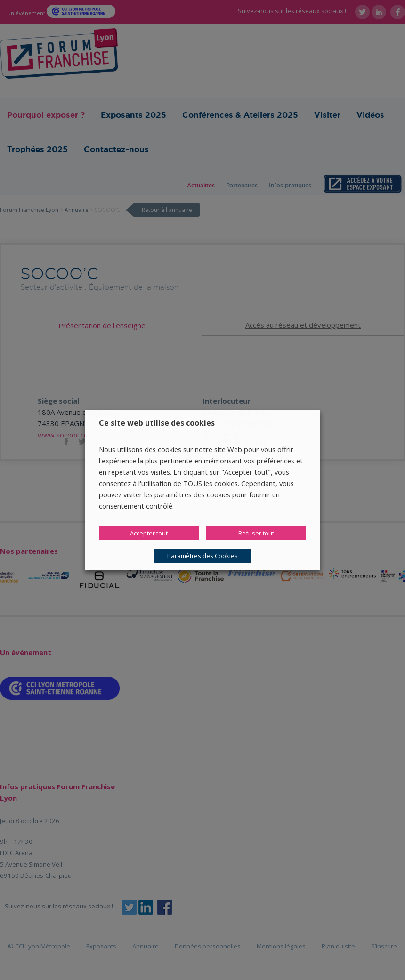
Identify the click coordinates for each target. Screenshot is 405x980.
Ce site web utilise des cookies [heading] (157, 423)
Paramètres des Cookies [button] (202, 556)
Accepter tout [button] (149, 533)
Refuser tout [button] (256, 533)
